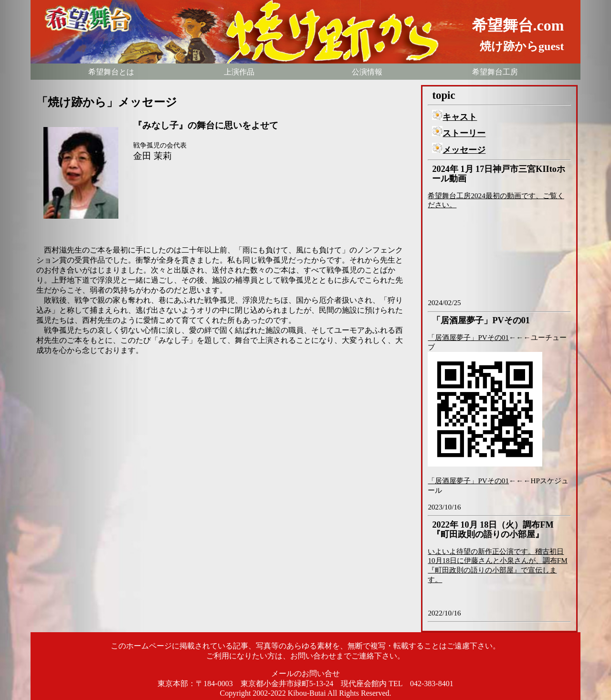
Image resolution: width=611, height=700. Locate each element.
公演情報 (367, 72)
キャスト (454, 117)
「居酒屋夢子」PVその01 (468, 337)
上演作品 (239, 72)
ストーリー (459, 133)
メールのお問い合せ (305, 673)
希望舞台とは (111, 72)
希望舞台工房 (495, 72)
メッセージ (459, 150)
